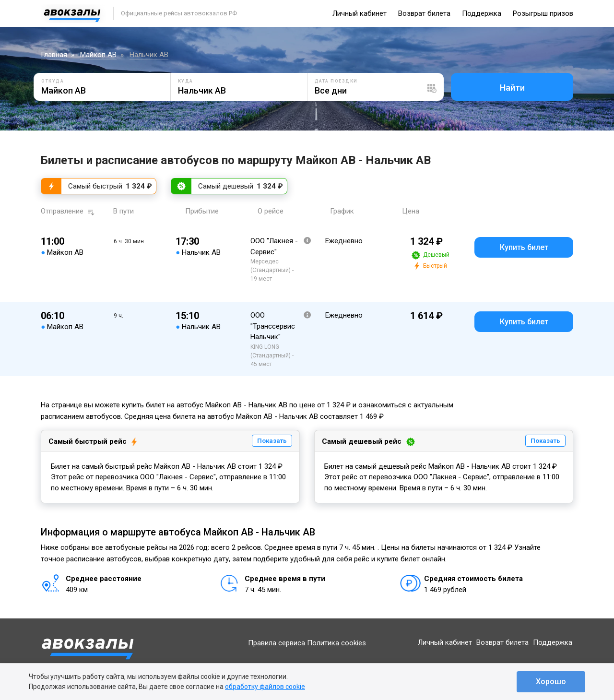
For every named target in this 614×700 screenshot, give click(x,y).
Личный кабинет (360, 13)
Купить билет (524, 247)
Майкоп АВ (98, 55)
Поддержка (482, 13)
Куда (186, 81)
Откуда (53, 81)
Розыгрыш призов (543, 13)
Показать (272, 441)
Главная (54, 55)
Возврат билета (424, 13)
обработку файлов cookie (265, 687)
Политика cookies (337, 643)
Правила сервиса (277, 643)
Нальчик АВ (149, 55)
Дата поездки (336, 81)
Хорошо (551, 682)
